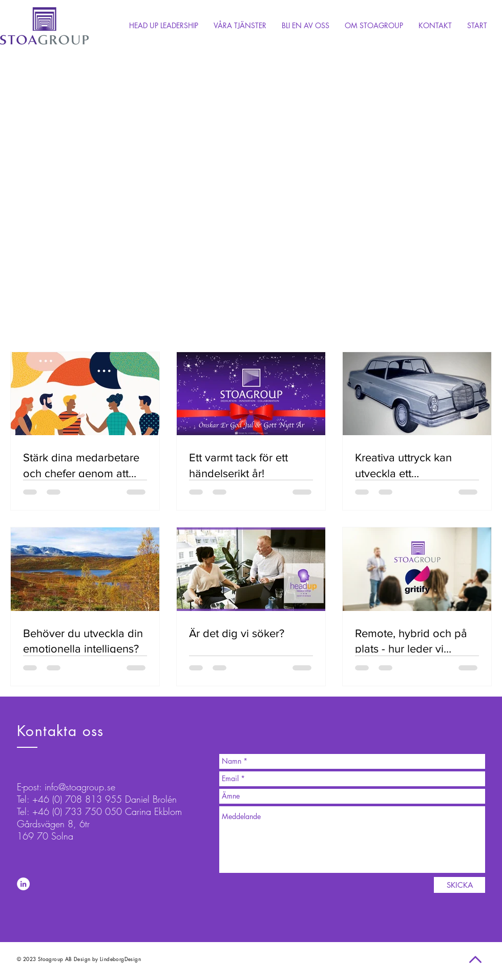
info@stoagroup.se (80, 787)
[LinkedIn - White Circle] (23, 884)
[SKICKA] (459, 885)
